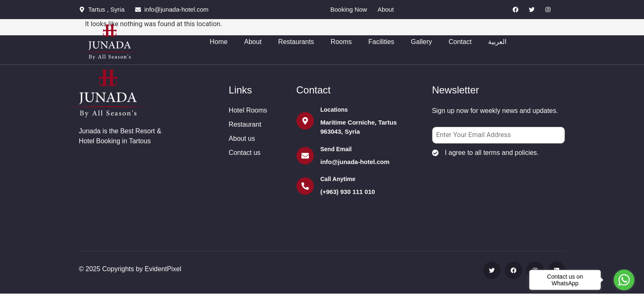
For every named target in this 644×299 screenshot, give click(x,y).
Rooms (341, 41)
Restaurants (296, 41)
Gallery (421, 41)
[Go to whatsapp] (624, 280)
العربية (497, 41)
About (253, 41)
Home (219, 41)
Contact (460, 41)
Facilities (381, 41)
